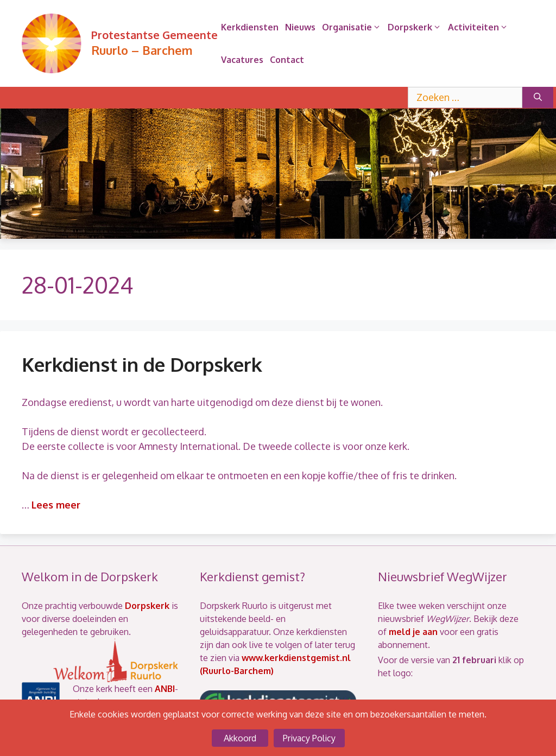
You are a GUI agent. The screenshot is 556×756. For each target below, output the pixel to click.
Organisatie (353, 27)
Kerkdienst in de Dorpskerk (142, 364)
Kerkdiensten (250, 27)
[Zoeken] (538, 97)
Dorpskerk (416, 27)
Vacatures (242, 60)
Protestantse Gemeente (154, 35)
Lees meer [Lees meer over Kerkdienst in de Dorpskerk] (56, 505)
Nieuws (300, 27)
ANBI (165, 689)
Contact (287, 60)
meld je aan (413, 632)
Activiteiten (480, 27)
